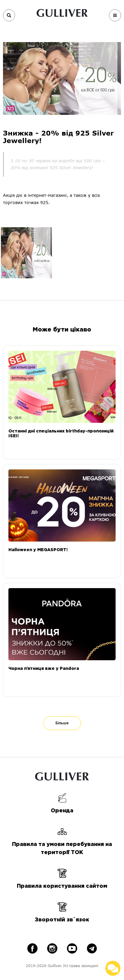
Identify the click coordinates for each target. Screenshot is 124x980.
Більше (62, 723)
